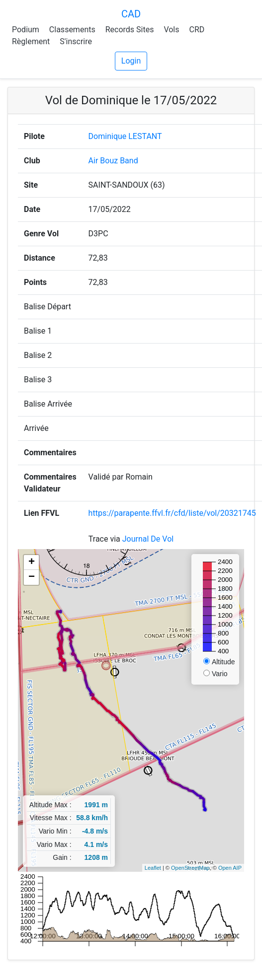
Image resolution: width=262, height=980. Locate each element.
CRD (197, 30)
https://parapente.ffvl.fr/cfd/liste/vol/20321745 (172, 513)
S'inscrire (76, 41)
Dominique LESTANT (125, 136)
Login (131, 61)
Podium (26, 30)
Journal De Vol (148, 539)
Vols (171, 30)
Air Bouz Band (113, 161)
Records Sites (130, 30)
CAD (131, 14)
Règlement (31, 41)
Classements (72, 30)
